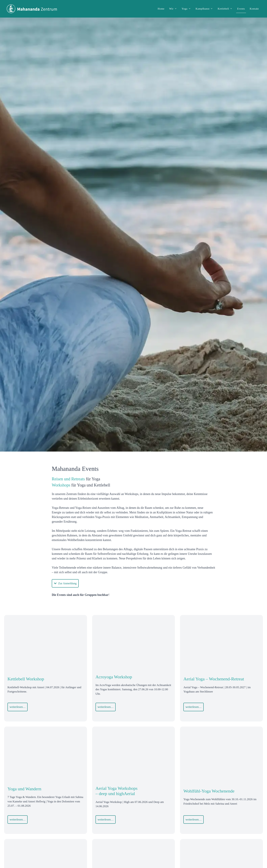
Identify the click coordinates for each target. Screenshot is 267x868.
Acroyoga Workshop (114, 677)
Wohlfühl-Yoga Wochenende (209, 791)
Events (241, 9)
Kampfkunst (206, 9)
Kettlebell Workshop (26, 679)
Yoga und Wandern (24, 789)
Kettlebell (226, 9)
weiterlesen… (18, 707)
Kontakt (254, 9)
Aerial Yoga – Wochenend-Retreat (214, 679)
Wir (174, 9)
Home (161, 9)
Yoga (187, 9)
